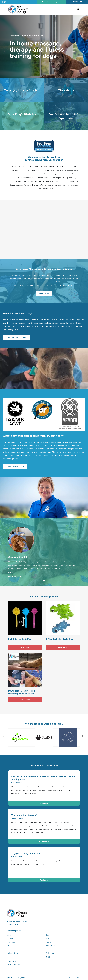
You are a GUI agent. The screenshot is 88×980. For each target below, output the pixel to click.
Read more (12, 572)
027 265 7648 (12, 925)
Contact (48, 942)
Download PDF (44, 842)
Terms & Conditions (14, 965)
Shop (47, 935)
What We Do (11, 942)
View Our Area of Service (16, 338)
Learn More (44, 293)
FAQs (8, 946)
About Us (10, 939)
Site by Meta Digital (75, 978)
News (47, 939)
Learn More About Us (15, 467)
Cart (8, 958)
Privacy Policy (11, 961)
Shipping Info (50, 946)
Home (9, 935)
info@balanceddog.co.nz (17, 922)
